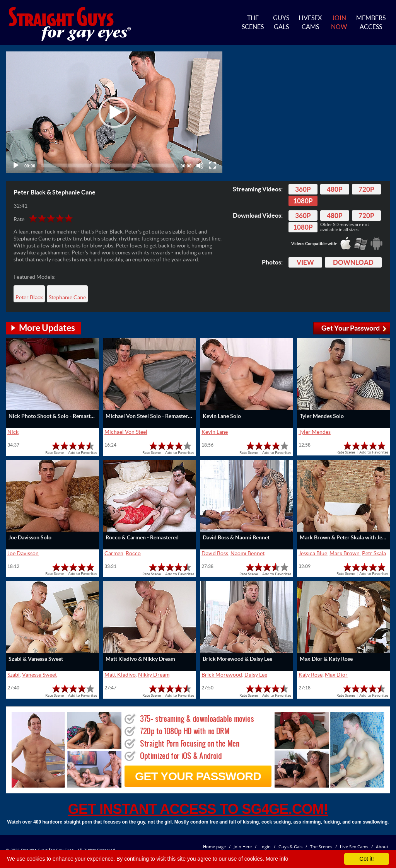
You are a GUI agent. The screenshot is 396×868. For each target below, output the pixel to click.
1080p (303, 201)
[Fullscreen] (212, 165)
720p (366, 189)
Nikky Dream (154, 675)
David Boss (215, 553)
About (382, 847)
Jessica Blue (313, 553)
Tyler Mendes (315, 432)
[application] (114, 112)
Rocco (133, 553)
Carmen (114, 553)
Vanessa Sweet (39, 675)
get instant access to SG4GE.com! (198, 809)
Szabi (14, 675)
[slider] (108, 165)
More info (277, 859)
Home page (214, 847)
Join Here (243, 847)
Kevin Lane (215, 432)
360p (303, 189)
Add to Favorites (83, 453)
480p (335, 189)
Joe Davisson (23, 553)
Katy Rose (311, 675)
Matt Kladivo (120, 675)
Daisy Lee (256, 675)
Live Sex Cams (354, 847)
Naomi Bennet (247, 553)
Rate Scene (55, 453)
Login (265, 847)
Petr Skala (374, 553)
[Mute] (200, 165)
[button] (114, 113)
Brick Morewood (222, 675)
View (305, 262)
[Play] (16, 165)
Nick (13, 432)
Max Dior (336, 675)
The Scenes (321, 847)
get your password (198, 776)
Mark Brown (345, 553)
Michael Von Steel (126, 432)
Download (353, 262)
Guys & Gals (290, 847)
